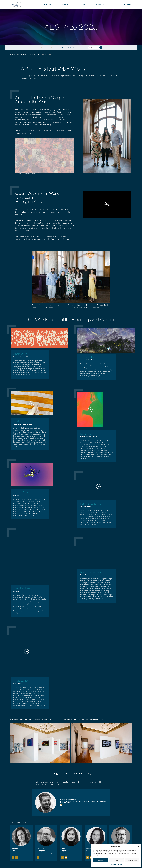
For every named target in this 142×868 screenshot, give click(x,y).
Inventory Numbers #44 (21, 357)
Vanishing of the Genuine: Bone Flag (25, 424)
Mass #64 (16, 495)
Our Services (66, 4)
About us (12, 54)
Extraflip (16, 591)
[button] (138, 846)
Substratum (17, 684)
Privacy (120, 864)
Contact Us (100, 4)
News (84, 4)
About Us (47, 4)
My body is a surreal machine (89, 437)
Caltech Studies (85, 575)
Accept (100, 860)
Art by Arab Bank (22, 54)
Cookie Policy (114, 864)
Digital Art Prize (48, 48)
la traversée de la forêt (87, 360)
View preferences (132, 860)
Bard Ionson (20, 421)
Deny (116, 860)
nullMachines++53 (86, 507)
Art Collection (68, 48)
